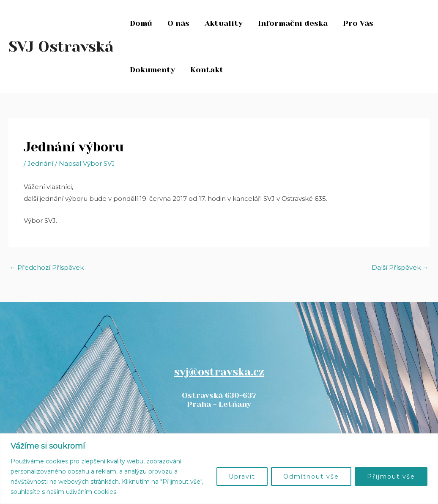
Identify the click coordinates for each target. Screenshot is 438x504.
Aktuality (224, 23)
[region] (219, 469)
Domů (141, 23)
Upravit (242, 477)
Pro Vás (358, 23)
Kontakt (207, 70)
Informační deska (293, 23)
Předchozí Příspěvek (47, 267)
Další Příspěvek (400, 267)
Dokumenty (152, 70)
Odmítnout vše (311, 477)
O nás (178, 23)
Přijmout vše (391, 477)
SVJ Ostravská (61, 47)
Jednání (40, 163)
